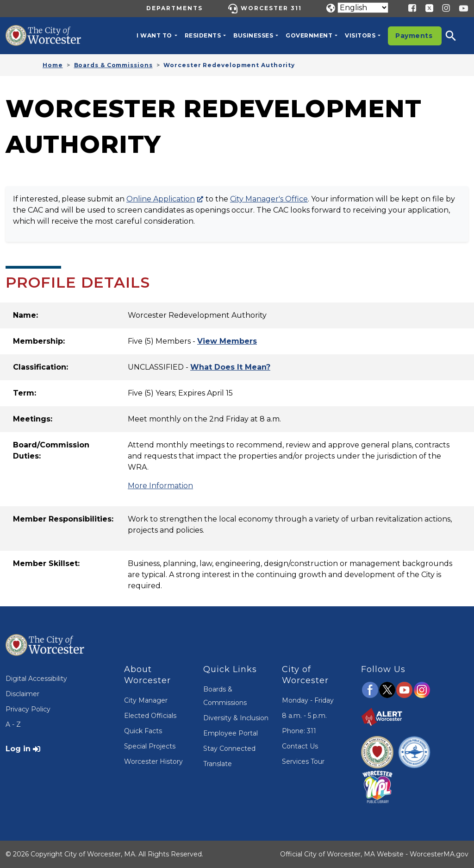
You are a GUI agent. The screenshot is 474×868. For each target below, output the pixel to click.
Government (309, 35)
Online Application (161, 199)
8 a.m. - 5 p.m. (304, 716)
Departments (175, 8)
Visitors (360, 35)
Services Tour (303, 761)
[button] (457, 36)
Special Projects (150, 746)
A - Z (13, 724)
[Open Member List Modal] (227, 341)
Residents (203, 35)
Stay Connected (229, 748)
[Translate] (363, 8)
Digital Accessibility (36, 679)
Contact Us (300, 746)
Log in (18, 749)
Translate (218, 764)
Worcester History (153, 761)
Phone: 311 (299, 731)
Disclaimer (22, 694)
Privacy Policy (28, 709)
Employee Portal (231, 733)
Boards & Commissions (113, 65)
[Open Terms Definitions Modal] (230, 367)
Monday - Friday (308, 700)
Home (53, 65)
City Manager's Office (269, 199)
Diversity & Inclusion (236, 718)
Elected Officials (150, 716)
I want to (154, 35)
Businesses (253, 35)
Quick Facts (143, 731)
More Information (160, 486)
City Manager (146, 700)
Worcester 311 (271, 8)
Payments (414, 36)
